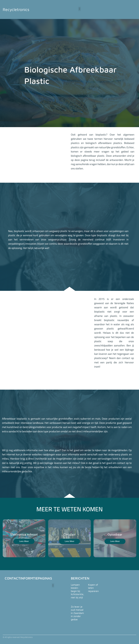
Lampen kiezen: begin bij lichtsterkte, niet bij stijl (78, 591)
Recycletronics (17, 9)
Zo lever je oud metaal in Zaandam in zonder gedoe (77, 613)
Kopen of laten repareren (93, 588)
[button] (79, 9)
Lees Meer (24, 541)
